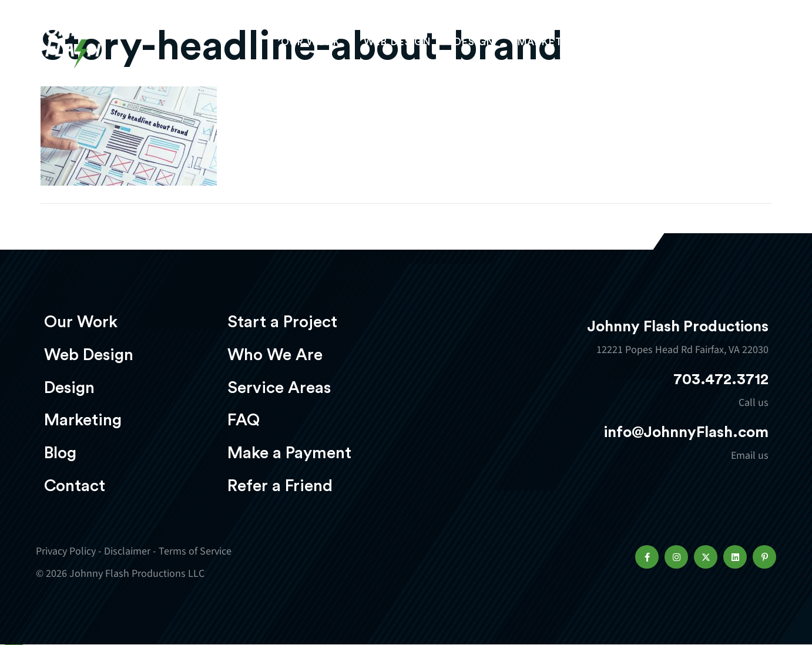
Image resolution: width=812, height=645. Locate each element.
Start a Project (282, 322)
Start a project (707, 46)
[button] (647, 557)
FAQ (244, 420)
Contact (75, 486)
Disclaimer (127, 551)
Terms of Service (195, 551)
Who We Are (275, 355)
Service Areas (279, 388)
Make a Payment (289, 453)
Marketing (550, 45)
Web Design (397, 45)
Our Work (311, 45)
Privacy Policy (66, 551)
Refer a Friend (280, 486)
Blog (60, 453)
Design (474, 45)
